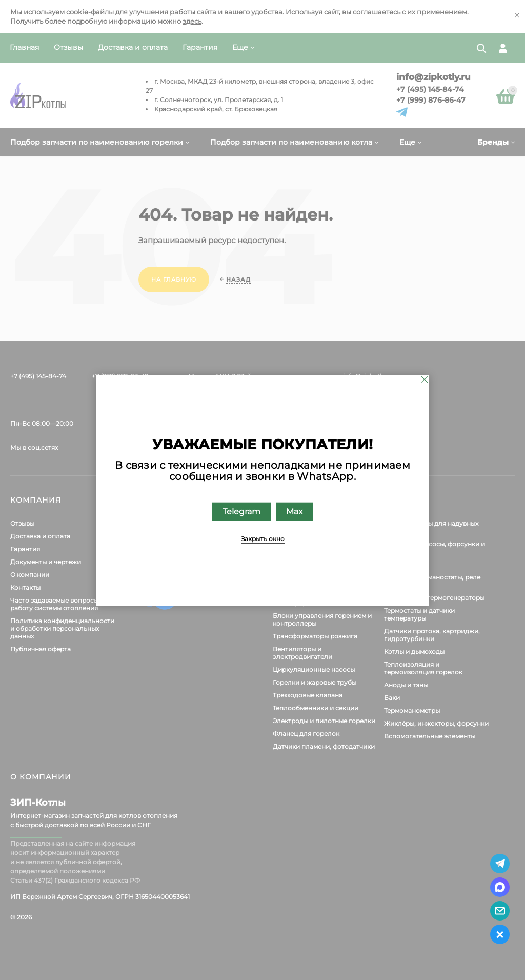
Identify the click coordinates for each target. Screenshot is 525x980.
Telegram (241, 512)
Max (295, 512)
